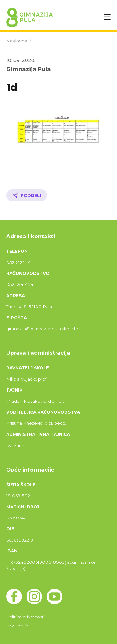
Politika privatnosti (25, 617)
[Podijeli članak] (27, 195)
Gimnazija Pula (28, 69)
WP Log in (17, 626)
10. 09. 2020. (21, 60)
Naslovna (17, 41)
